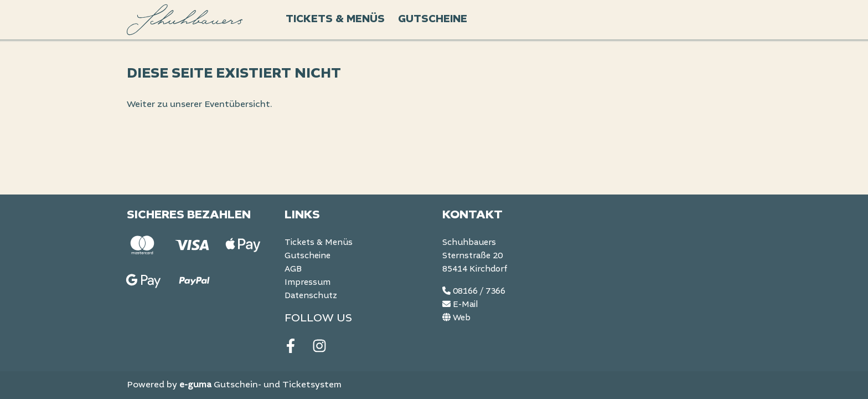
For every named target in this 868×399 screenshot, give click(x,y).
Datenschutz (311, 296)
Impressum (308, 283)
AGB (293, 269)
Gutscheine (433, 19)
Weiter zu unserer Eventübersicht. (200, 105)
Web (456, 318)
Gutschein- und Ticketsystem (260, 385)
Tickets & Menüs (335, 19)
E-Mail (460, 305)
